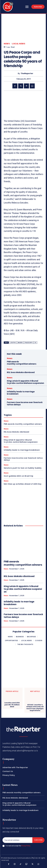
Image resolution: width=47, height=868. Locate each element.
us (36, 343)
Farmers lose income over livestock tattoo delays (25, 403)
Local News (19, 44)
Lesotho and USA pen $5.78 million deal (12, 705)
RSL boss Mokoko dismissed (21, 372)
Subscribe (38, 840)
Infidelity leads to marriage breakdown (21, 393)
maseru (20, 343)
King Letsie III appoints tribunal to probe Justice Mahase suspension (25, 382)
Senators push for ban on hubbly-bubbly (23, 468)
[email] (17, 840)
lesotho (13, 343)
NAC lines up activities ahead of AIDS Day (23, 484)
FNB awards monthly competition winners (22, 363)
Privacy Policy (26, 846)
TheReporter (27, 73)
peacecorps (29, 343)
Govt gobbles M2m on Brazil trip (18, 476)
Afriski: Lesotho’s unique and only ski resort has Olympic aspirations (35, 708)
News (7, 44)
